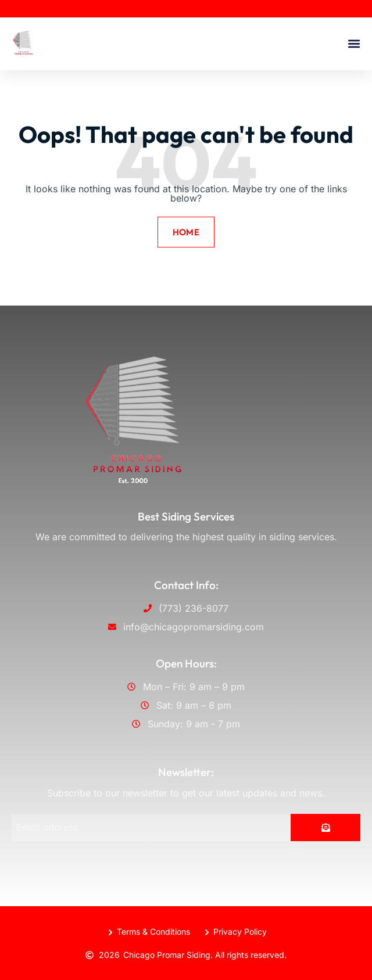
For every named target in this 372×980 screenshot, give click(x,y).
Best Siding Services (186, 516)
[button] (354, 44)
